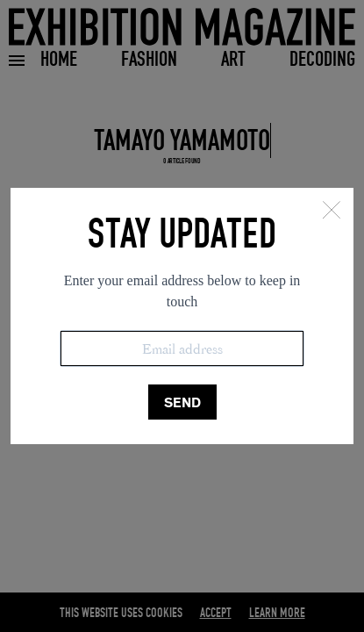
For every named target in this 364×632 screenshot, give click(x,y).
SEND (182, 402)
